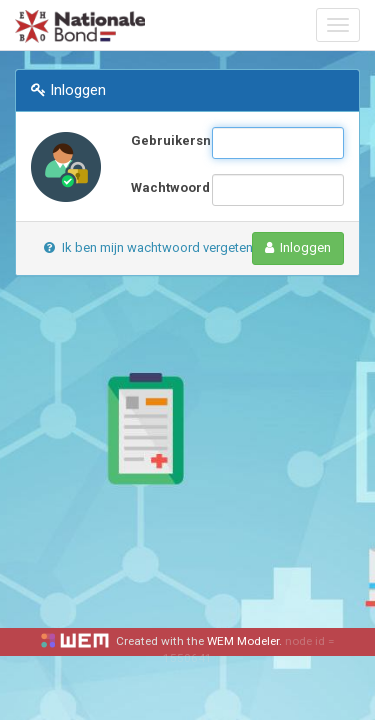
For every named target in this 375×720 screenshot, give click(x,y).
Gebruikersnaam (164, 140)
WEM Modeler (243, 641)
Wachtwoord (164, 187)
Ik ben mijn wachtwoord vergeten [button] (148, 247)
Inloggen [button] (298, 247)
